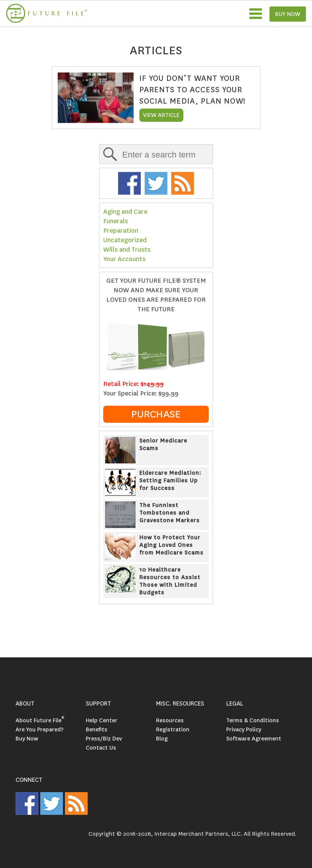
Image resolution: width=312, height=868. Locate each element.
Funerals (116, 221)
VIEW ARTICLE (161, 115)
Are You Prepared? (39, 729)
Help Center (102, 720)
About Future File (40, 720)
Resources (170, 720)
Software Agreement (254, 739)
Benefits (97, 729)
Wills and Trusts (127, 250)
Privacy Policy (244, 729)
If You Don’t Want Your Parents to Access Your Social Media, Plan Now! (192, 90)
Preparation (121, 231)
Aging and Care (125, 212)
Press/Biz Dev (104, 739)
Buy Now (27, 739)
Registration (173, 729)
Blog (162, 739)
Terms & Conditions (253, 720)
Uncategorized (125, 240)
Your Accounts (124, 259)
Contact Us (101, 748)
